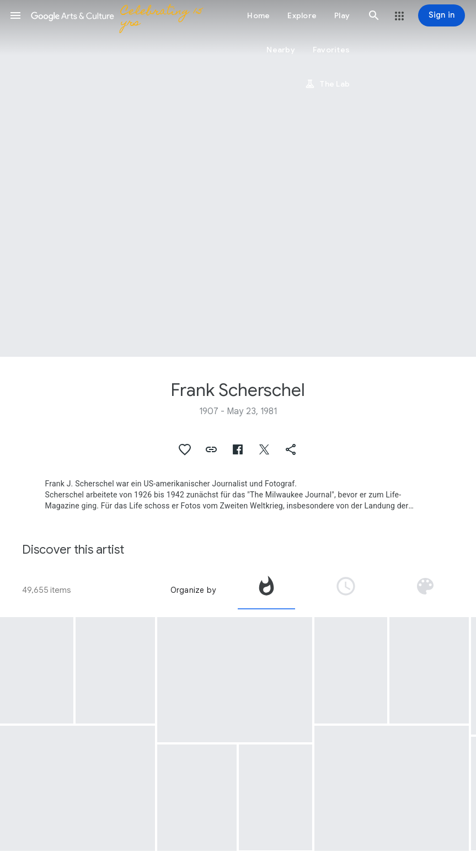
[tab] (266, 590)
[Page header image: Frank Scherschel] (238, 178)
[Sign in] (442, 15)
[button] (15, 15)
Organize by (193, 590)
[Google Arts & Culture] (119, 15)
